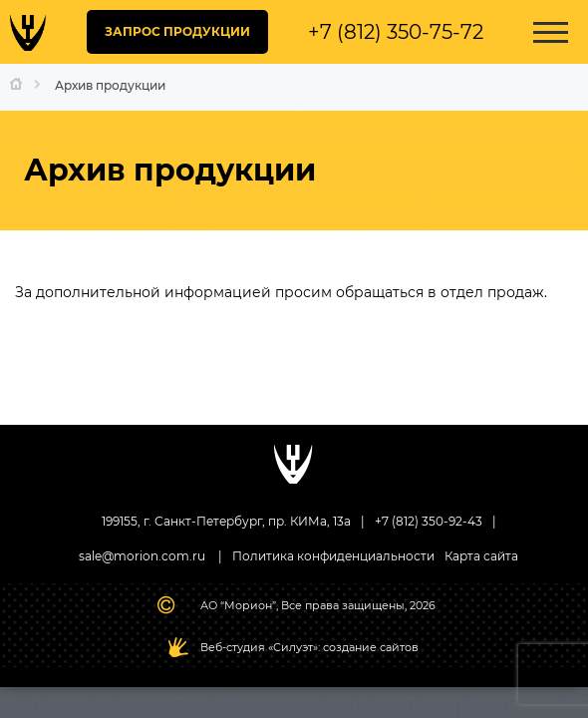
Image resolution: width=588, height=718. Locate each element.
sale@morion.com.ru (142, 556)
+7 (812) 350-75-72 (396, 32)
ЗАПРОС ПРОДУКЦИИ (177, 31)
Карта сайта (481, 556)
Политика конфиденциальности (333, 556)
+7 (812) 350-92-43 (429, 521)
